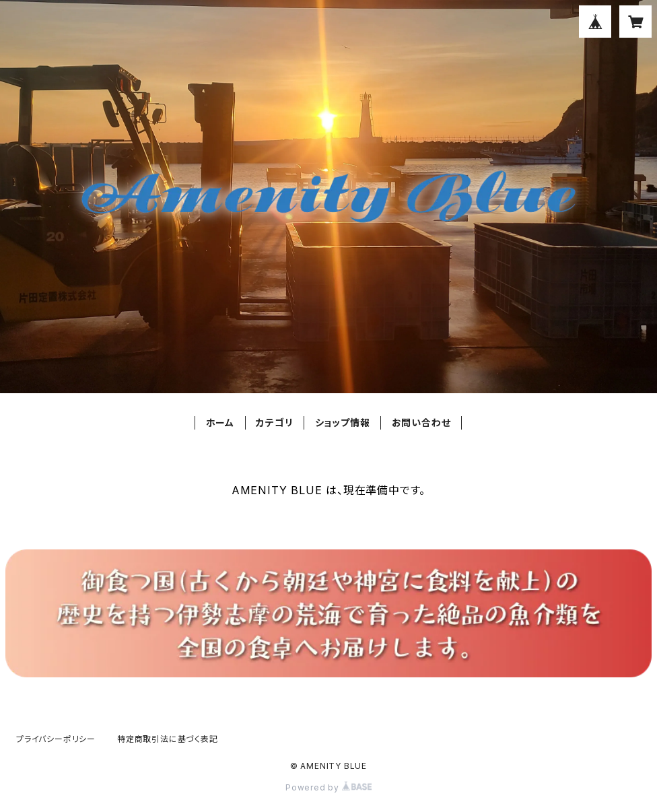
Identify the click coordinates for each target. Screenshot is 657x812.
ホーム (220, 422)
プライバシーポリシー (56, 739)
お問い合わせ (421, 422)
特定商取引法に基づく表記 (168, 739)
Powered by (328, 787)
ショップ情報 (343, 422)
